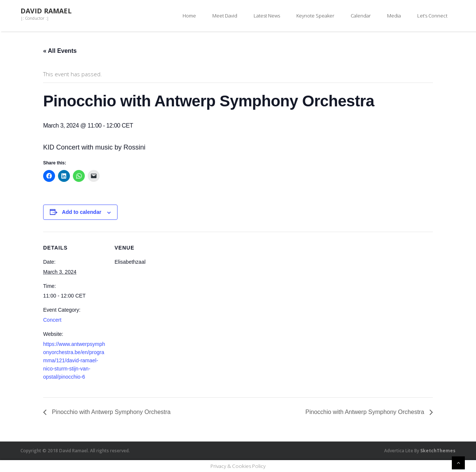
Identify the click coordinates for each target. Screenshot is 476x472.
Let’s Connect (432, 16)
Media (394, 16)
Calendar (361, 16)
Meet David (225, 16)
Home (189, 16)
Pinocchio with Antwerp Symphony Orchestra (110, 412)
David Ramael (46, 11)
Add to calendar (82, 212)
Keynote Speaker (315, 16)
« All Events (60, 51)
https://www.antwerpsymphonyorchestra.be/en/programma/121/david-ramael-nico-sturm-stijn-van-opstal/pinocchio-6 (74, 360)
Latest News (267, 16)
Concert (52, 320)
